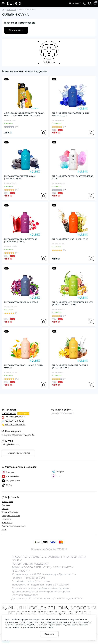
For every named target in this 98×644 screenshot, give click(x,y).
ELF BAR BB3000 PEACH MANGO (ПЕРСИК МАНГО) (24, 366)
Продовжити (16, 30)
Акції (4, 530)
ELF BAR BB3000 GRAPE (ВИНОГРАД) (21, 302)
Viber (56, 476)
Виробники (7, 523)
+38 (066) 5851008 (35, 578)
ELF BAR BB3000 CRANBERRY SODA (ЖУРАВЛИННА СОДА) (21, 240)
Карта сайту (7, 519)
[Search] (90, 3)
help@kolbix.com (10, 444)
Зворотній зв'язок (10, 512)
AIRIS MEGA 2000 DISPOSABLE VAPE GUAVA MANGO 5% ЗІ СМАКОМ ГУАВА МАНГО (24, 114)
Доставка (6, 505)
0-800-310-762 (9, 414)
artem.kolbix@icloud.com (35, 581)
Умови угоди (8, 502)
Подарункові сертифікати (13, 526)
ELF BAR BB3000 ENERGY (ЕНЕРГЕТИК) (70, 239)
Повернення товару (11, 516)
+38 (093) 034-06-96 (15, 424)
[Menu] (3, 3)
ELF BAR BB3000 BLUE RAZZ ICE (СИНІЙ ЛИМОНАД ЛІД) (70, 114)
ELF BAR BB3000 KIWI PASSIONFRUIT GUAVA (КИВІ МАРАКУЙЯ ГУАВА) (73, 303)
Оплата (5, 509)
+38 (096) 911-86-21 (14, 421)
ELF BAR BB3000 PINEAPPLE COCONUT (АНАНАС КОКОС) (70, 366)
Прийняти (49, 634)
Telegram (58, 472)
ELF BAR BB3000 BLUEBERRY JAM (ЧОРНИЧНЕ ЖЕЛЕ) (20, 177)
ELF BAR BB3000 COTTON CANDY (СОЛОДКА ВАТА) (73, 177)
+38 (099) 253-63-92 (15, 417)
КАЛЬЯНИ (11, 10)
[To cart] (43, 133)
